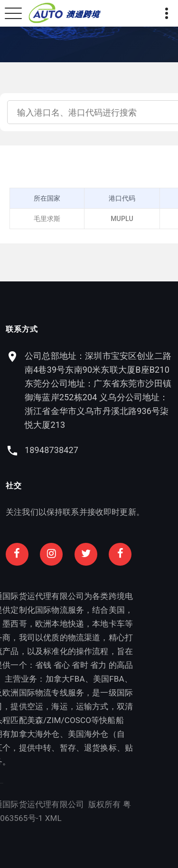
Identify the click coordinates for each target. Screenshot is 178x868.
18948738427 (52, 450)
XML (13, 818)
